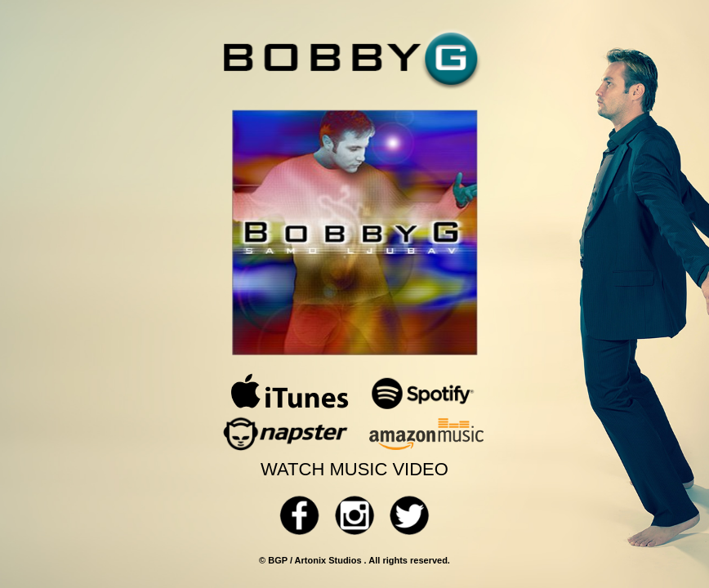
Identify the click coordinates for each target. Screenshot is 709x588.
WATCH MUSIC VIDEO (354, 469)
